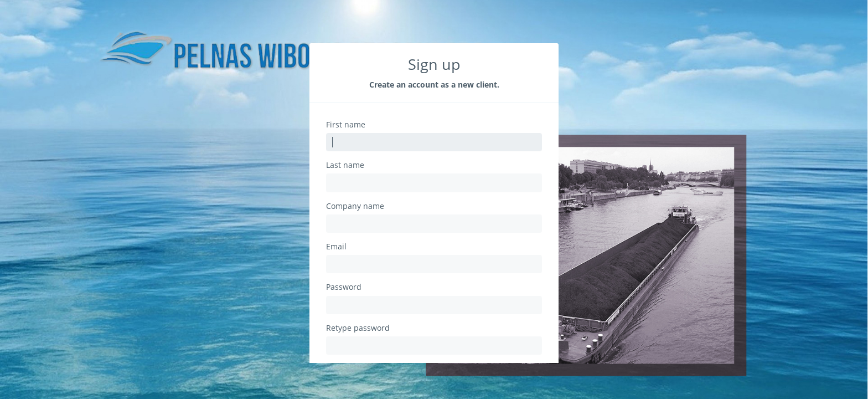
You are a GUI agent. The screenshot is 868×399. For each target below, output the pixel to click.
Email (336, 247)
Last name (345, 165)
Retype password (358, 328)
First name (346, 125)
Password (344, 287)
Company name (355, 206)
